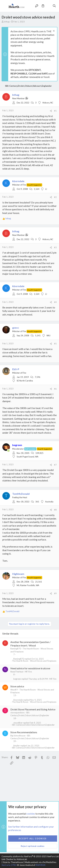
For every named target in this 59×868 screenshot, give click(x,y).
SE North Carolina (25, 381)
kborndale (18, 700)
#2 (55, 197)
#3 (55, 247)
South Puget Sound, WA (28, 457)
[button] (5, 6)
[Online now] (8, 451)
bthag (7, 22)
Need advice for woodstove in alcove (30, 668)
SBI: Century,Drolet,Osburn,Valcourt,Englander (33, 725)
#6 (55, 389)
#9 (55, 593)
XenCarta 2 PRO (9, 865)
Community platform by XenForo (30, 856)
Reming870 (16, 649)
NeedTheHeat (17, 672)
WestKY (14, 690)
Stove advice (17, 686)
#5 (55, 344)
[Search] (54, 6)
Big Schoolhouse (18, 736)
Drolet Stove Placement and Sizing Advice (33, 709)
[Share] (51, 111)
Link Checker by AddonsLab (14, 859)
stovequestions (17, 713)
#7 (55, 465)
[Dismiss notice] (53, 31)
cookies (31, 814)
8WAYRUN (40, 865)
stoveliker (18, 723)
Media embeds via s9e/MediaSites (41, 862)
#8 (55, 510)
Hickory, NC (48, 103)
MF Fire (28, 672)
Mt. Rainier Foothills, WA (28, 585)
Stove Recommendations (24, 732)
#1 (55, 111)
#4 (55, 302)
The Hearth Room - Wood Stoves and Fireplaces (34, 661)
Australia (49, 502)
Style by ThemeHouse (13, 862)
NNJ (48, 336)
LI (46, 189)
